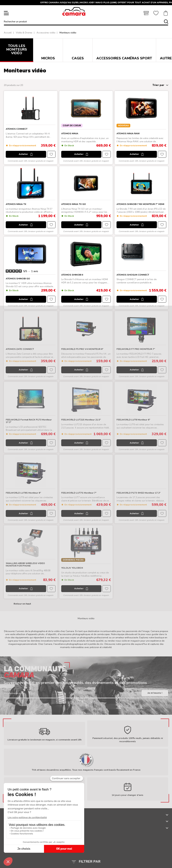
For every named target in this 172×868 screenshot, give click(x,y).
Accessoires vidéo (46, 33)
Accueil (8, 33)
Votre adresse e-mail (15, 693)
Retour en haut (22, 604)
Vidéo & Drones (24, 33)
